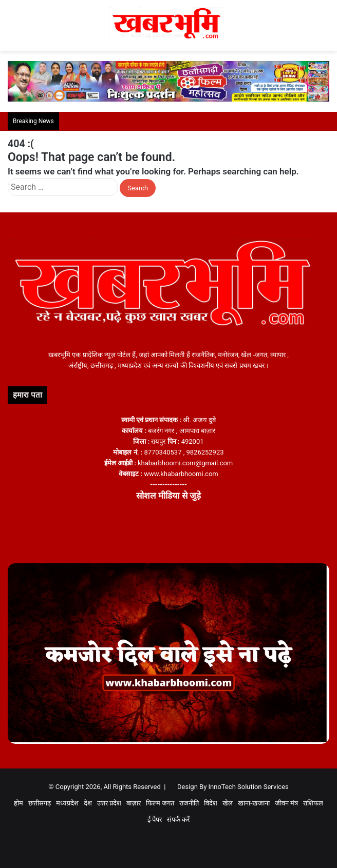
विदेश (211, 803)
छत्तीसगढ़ (40, 803)
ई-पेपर (155, 820)
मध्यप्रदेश (67, 803)
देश (88, 803)
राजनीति (189, 803)
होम (18, 803)
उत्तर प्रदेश (109, 803)
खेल (228, 803)
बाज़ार (134, 803)
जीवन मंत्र (286, 803)
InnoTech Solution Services (249, 787)
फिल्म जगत (160, 803)
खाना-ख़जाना (254, 803)
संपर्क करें (178, 820)
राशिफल (313, 803)
